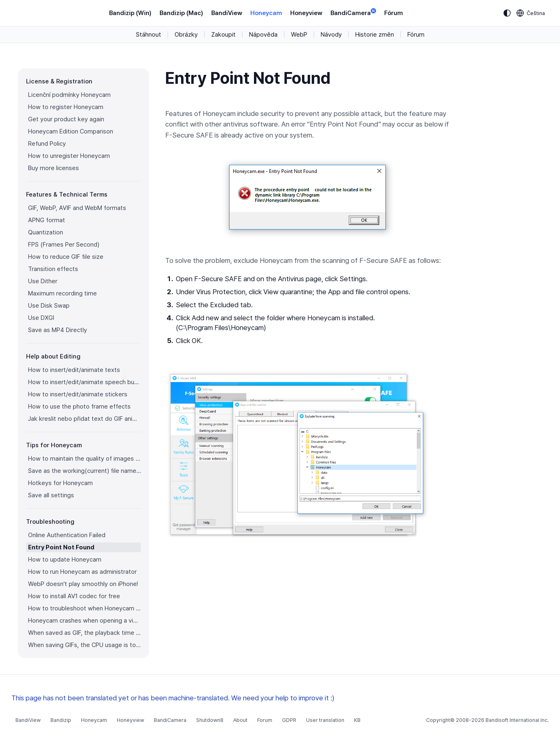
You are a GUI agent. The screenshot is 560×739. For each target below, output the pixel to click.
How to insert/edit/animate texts (74, 370)
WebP (299, 35)
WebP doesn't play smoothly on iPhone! (83, 584)
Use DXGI (41, 318)
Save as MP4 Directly (58, 330)
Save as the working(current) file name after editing (84, 471)
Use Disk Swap (49, 306)
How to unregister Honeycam (69, 156)
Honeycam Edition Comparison (71, 131)
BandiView (227, 13)
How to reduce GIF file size (66, 257)
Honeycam (266, 13)
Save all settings (51, 495)
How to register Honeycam (66, 107)
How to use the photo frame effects (79, 407)
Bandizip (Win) (130, 13)
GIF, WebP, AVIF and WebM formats (77, 208)
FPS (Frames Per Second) (64, 245)
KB (357, 720)
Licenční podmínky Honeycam (69, 95)
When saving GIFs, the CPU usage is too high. (84, 645)
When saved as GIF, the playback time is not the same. (84, 633)
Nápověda (263, 35)
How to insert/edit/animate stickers (78, 394)
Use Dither (43, 281)
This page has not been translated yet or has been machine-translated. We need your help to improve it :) (173, 698)
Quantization (46, 232)
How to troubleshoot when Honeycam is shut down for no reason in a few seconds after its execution (84, 608)
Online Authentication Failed (67, 535)
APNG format (47, 220)
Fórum (394, 13)
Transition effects (53, 269)
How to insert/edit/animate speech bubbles (84, 382)
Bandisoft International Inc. (517, 720)
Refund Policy (47, 144)
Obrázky (186, 35)
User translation (325, 720)
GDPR (289, 720)
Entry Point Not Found (61, 547)
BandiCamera (353, 12)
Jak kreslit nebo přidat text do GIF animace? (84, 419)
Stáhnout (149, 35)
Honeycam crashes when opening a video (84, 621)
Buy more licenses (54, 168)
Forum (265, 720)
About (240, 720)
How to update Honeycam (65, 560)
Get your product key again (66, 119)
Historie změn (375, 35)
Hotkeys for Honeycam (60, 483)
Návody (331, 35)
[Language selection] (531, 13)
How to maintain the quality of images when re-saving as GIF (84, 459)
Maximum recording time (62, 293)
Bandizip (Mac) (181, 13)
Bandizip (61, 720)
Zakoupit (223, 35)
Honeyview (306, 13)
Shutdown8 (210, 720)
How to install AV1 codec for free (74, 596)
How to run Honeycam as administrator (82, 572)
